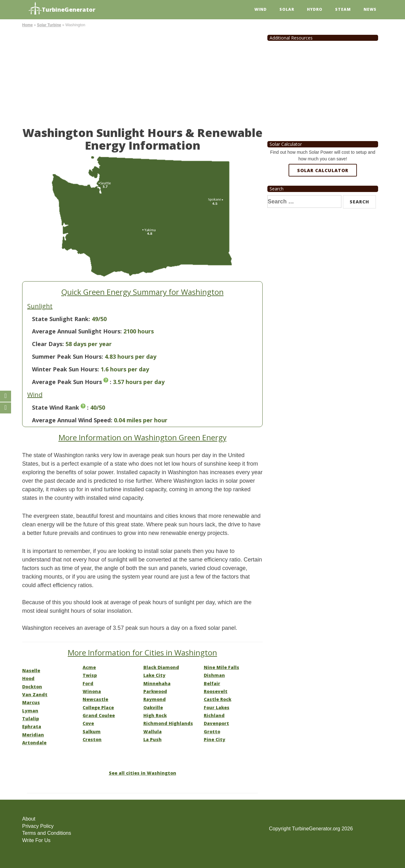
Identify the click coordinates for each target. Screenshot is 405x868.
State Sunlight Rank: (61, 319)
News (370, 9)
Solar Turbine (49, 25)
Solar (287, 9)
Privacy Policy (38, 826)
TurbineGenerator (62, 9)
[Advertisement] (142, 76)
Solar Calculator (323, 170)
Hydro (315, 9)
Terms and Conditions (47, 833)
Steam (343, 9)
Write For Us (36, 840)
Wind (261, 9)
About (29, 819)
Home (27, 25)
